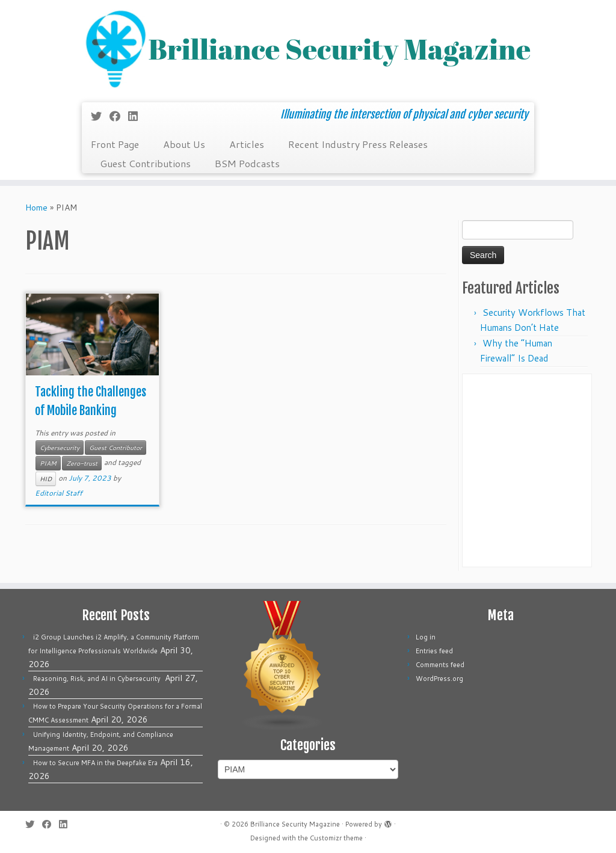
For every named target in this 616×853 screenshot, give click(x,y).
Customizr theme (336, 838)
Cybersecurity (60, 448)
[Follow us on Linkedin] (137, 116)
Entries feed (434, 651)
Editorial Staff (59, 493)
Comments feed (440, 665)
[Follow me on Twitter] (100, 116)
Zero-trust (82, 463)
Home (36, 208)
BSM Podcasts (247, 163)
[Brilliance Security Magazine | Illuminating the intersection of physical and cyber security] (308, 50)
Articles (247, 144)
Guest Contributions (145, 163)
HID (46, 479)
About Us (184, 144)
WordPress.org (439, 679)
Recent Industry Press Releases (358, 144)
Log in (426, 637)
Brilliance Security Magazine (295, 824)
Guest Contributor (115, 448)
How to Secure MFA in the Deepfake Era (95, 763)
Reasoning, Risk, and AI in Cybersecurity (98, 679)
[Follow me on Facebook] (119, 116)
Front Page (115, 144)
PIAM (48, 463)
